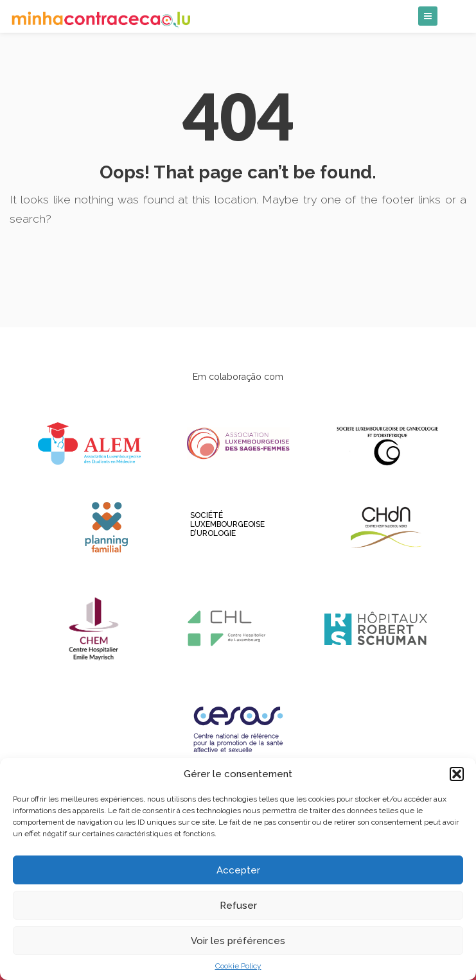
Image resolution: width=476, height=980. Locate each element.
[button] (457, 774)
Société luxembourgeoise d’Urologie (194, 524)
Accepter (238, 870)
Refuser (238, 906)
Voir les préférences (238, 941)
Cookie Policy (238, 966)
